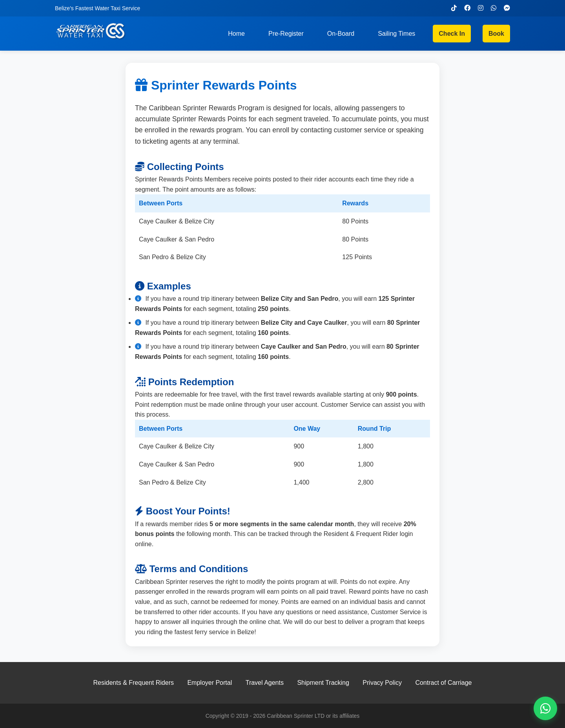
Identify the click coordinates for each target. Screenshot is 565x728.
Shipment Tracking (323, 683)
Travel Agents (265, 683)
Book (496, 34)
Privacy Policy (382, 683)
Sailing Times (396, 34)
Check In (452, 34)
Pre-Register (286, 34)
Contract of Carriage (443, 683)
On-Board (341, 34)
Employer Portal (210, 683)
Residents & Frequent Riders (134, 683)
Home (236, 34)
